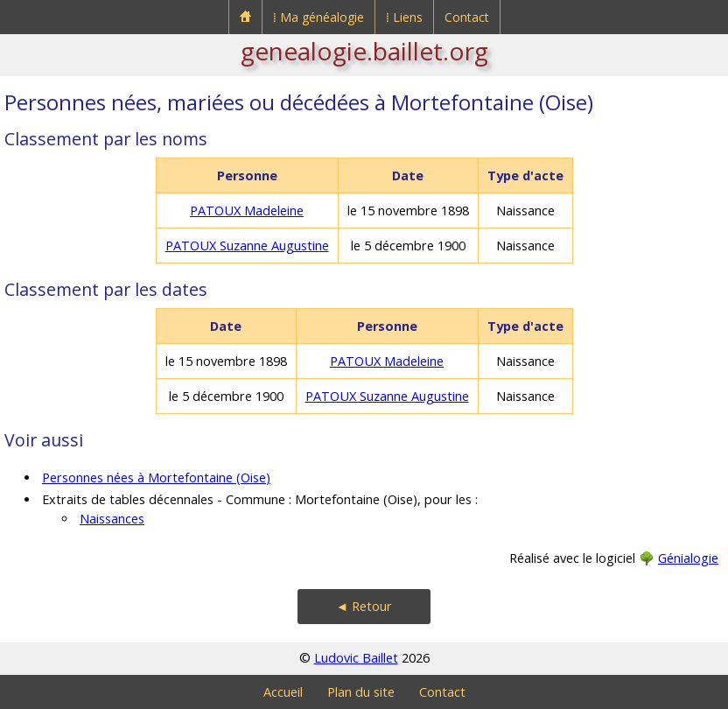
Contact (467, 17)
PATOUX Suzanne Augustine (247, 246)
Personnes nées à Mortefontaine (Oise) (156, 477)
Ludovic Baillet (356, 658)
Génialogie (688, 558)
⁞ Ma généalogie (318, 17)
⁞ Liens (404, 17)
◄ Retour (364, 606)
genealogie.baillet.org (364, 51)
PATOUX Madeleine (247, 211)
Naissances (112, 519)
